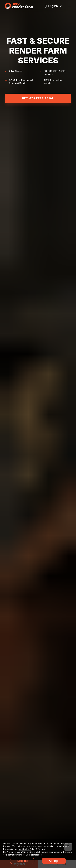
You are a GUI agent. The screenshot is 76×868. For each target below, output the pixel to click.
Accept (54, 861)
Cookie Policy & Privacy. (34, 849)
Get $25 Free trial (38, 98)
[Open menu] (70, 6)
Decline (22, 861)
